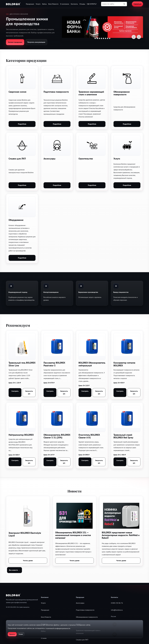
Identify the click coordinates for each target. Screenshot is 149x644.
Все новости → (14, 570)
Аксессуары (80, 603)
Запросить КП (29, 392)
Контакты (74, 4)
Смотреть (15, 391)
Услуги (38, 4)
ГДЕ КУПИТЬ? (92, 4)
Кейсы (44, 4)
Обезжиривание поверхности (87, 617)
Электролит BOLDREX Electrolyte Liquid (25, 534)
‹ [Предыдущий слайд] (134, 37)
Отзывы (82, 4)
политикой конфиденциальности (58, 628)
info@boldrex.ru (117, 610)
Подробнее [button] (22, 124)
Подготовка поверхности (85, 610)
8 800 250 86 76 (117, 603)
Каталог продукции (15, 42)
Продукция (30, 4)
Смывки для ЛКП (82, 640)
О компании (65, 4)
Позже (21, 634)
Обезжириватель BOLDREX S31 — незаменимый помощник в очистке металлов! (73, 535)
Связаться (137, 4)
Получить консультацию (36, 42)
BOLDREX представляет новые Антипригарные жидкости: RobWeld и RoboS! (121, 535)
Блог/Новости (53, 4)
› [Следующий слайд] (139, 37)
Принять (12, 634)
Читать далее (28, 561)
